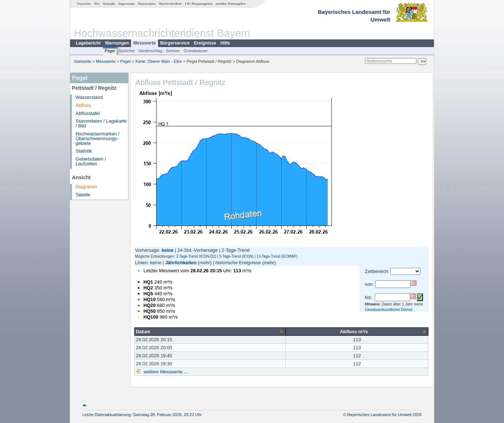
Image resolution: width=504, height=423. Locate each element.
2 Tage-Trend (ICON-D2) (196, 256)
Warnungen (117, 43)
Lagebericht (88, 43)
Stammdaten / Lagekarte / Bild (101, 123)
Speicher (127, 51)
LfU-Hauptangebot (199, 4)
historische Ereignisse (238, 263)
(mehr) (205, 263)
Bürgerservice (175, 43)
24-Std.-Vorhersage (198, 250)
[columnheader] (210, 331)
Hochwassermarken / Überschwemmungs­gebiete (97, 139)
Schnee (173, 51)
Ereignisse (205, 43)
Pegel (110, 51)
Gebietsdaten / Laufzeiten (91, 161)
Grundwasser (196, 51)
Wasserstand (89, 97)
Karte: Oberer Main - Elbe (159, 61)
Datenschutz (147, 4)
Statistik (84, 151)
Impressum (126, 4)
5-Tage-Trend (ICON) (236, 256)
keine (156, 263)
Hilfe (225, 43)
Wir (97, 4)
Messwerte (144, 43)
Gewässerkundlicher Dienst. (389, 309)
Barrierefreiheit (170, 4)
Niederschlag (150, 51)
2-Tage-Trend (235, 250)
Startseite (84, 4)
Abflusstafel (88, 113)
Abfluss (83, 105)
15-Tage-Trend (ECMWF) (277, 256)
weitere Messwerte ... (165, 372)
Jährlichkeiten (181, 263)
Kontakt (109, 4)
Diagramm (86, 187)
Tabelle (83, 195)
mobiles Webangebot (230, 4)
